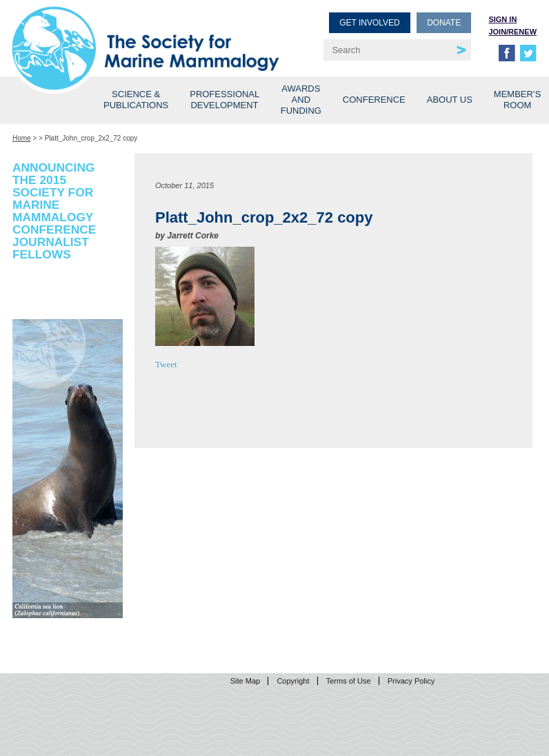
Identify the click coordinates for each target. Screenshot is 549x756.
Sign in (502, 19)
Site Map (245, 681)
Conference (374, 100)
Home (22, 138)
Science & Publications (136, 100)
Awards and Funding (301, 100)
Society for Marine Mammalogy (146, 33)
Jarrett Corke (193, 236)
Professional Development (224, 100)
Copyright (293, 681)
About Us (450, 100)
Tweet (166, 364)
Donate (444, 23)
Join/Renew (512, 32)
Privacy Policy (411, 681)
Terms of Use (349, 681)
